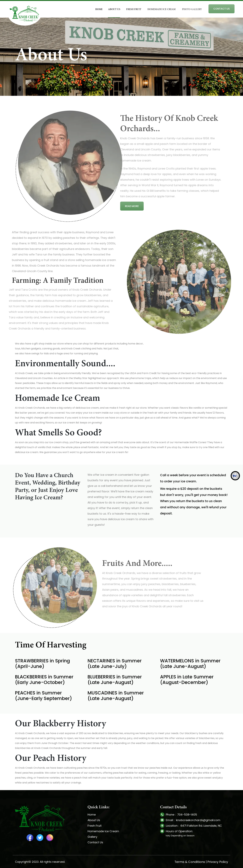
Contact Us (95, 842)
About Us (94, 820)
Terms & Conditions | (191, 862)
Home (92, 815)
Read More (111, 206)
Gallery (92, 837)
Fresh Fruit (95, 826)
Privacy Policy (218, 862)
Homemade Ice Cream (103, 831)
